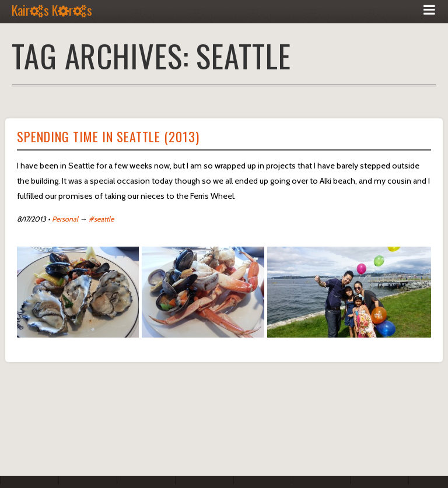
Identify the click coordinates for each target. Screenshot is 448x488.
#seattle (101, 219)
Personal (65, 219)
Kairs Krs (52, 10)
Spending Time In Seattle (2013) (108, 136)
